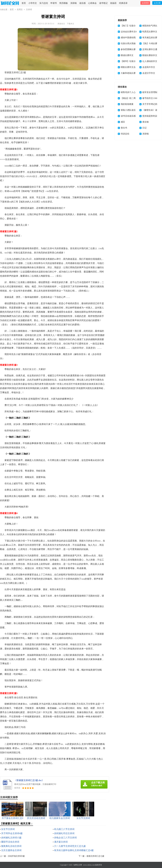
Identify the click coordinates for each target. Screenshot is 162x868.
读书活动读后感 (128, 116)
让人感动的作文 (150, 61)
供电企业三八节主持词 (65, 838)
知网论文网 (78, 865)
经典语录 (123, 3)
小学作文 (33, 3)
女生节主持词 (8, 829)
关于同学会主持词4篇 (12, 833)
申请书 (54, 3)
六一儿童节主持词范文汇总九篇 (70, 846)
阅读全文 (61, 24)
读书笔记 (103, 3)
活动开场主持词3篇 (16, 856)
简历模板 (64, 3)
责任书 (124, 128)
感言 (123, 122)
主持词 (29, 10)
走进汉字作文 (149, 73)
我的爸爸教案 (127, 104)
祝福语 (113, 3)
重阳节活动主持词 (10, 842)
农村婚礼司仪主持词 (64, 833)
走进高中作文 (149, 67)
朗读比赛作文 (127, 55)
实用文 (20, 10)
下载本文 (70, 24)
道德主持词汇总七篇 (95, 856)
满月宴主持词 (61, 842)
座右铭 (146, 122)
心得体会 (92, 3)
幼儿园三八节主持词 (64, 829)
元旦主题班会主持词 (11, 850)
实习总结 (44, 3)
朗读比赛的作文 (150, 55)
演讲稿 (74, 3)
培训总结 (125, 134)
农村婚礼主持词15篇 (11, 838)
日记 (144, 128)
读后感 (82, 3)
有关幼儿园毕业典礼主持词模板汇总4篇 (74, 850)
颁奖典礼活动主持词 (11, 846)
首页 (24, 3)
